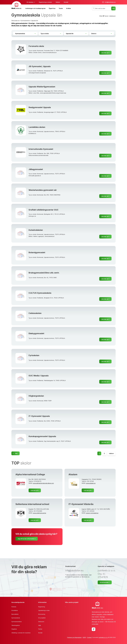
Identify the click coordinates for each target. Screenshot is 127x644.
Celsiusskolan (35, 313)
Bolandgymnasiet (37, 252)
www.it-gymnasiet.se (92, 513)
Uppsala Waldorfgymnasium (42, 87)
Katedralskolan (36, 230)
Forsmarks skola (36, 46)
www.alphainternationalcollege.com (43, 483)
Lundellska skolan (37, 127)
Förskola (14, 607)
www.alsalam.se (91, 483)
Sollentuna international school (32, 504)
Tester (61, 8)
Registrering (42, 607)
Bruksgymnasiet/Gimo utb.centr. (44, 273)
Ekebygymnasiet (36, 333)
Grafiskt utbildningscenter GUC (44, 210)
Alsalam (73, 474)
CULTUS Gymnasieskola (40, 293)
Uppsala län (34, 21)
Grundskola (15, 610)
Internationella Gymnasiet (41, 149)
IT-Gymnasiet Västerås (81, 504)
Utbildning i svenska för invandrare (21, 633)
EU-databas (30, 2)
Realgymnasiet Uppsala (40, 107)
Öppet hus (52, 8)
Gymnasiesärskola (16, 622)
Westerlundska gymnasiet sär (43, 190)
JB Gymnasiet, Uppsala (40, 66)
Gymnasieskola (25, 21)
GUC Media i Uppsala (39, 376)
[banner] (16, 5)
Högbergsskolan (36, 396)
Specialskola (15, 614)
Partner (40, 629)
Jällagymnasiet (36, 169)
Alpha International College (30, 474)
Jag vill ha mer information (26, 539)
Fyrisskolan (34, 355)
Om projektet (42, 618)
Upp (16, 453)
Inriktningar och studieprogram (35, 8)
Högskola (14, 629)
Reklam (58, 2)
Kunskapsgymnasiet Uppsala (42, 436)
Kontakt (66, 2)
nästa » (111, 453)
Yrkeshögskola (16, 625)
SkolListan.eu (15, 21)
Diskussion (41, 622)
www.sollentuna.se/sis (39, 513)
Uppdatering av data (44, 610)
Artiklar (69, 8)
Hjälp (40, 625)
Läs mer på (105, 53)
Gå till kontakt (104, 582)
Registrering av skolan (45, 2)
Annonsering (42, 614)
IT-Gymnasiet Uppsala (39, 416)
